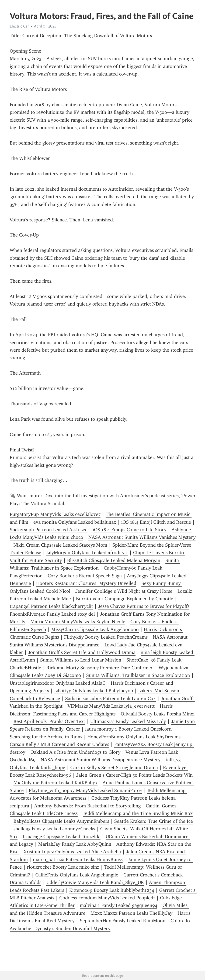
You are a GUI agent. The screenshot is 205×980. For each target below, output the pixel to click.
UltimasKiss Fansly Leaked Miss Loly (128, 721)
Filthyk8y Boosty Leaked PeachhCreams (106, 637)
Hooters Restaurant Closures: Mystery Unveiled (86, 583)
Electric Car (19, 26)
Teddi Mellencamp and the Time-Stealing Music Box (138, 813)
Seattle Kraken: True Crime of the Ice (154, 821)
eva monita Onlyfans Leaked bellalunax (75, 522)
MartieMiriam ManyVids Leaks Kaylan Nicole (78, 622)
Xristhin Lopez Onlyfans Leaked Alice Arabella (72, 852)
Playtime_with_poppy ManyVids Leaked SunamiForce (85, 790)
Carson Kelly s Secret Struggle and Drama (114, 767)
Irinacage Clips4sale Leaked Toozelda (62, 837)
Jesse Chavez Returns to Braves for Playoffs (144, 606)
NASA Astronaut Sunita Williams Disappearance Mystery (101, 760)
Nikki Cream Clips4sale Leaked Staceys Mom (60, 545)
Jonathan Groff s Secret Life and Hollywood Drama (82, 652)
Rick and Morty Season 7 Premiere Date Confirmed (100, 668)
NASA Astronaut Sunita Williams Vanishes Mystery (142, 537)
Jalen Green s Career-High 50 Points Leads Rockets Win (134, 775)
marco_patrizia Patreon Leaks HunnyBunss (78, 859)
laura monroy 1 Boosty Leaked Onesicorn (128, 729)
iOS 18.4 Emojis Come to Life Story (130, 530)
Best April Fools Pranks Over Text (49, 721)
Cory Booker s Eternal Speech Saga (85, 576)
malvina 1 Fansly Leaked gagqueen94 (119, 905)
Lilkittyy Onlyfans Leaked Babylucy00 (94, 691)
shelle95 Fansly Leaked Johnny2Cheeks (54, 829)
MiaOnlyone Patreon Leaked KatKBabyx (55, 783)
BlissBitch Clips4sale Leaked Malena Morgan (114, 560)
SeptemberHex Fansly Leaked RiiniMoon (123, 921)
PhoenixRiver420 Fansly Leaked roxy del (52, 614)
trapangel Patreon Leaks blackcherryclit (51, 606)
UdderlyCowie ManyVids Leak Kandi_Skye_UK (95, 882)
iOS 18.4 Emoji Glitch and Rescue (156, 522)
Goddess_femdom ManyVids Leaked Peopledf (107, 898)
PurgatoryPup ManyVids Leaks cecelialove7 (55, 514)
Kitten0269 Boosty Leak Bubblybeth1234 (112, 890)
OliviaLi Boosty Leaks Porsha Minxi (158, 714)
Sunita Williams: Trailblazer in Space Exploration (138, 675)
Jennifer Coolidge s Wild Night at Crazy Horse (124, 591)
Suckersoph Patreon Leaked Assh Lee (49, 530)
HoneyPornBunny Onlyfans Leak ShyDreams (134, 737)
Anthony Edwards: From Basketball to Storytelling (87, 806)
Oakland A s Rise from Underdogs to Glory (75, 752)
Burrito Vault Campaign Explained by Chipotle (125, 599)
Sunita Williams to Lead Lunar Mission (81, 660)
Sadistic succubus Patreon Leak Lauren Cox (110, 698)
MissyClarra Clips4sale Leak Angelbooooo (95, 629)
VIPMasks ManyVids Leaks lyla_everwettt (111, 706)
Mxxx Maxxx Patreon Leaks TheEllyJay (131, 913)
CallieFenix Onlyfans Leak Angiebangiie (77, 875)
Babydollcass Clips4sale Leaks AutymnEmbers (61, 821)
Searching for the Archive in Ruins (46, 737)
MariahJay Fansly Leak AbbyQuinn (75, 844)
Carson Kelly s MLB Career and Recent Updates (59, 744)
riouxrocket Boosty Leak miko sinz (63, 867)
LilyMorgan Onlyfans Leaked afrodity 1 (87, 553)
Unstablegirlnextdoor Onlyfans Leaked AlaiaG (58, 683)
